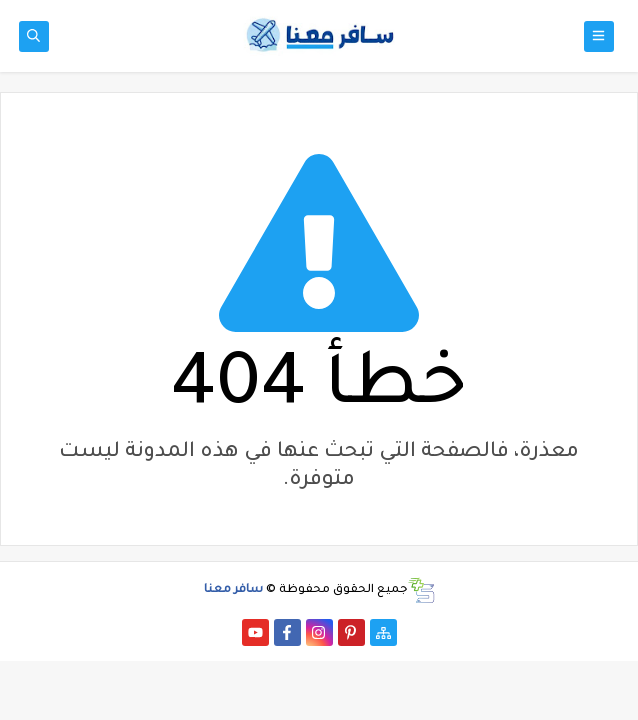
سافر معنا (233, 590)
